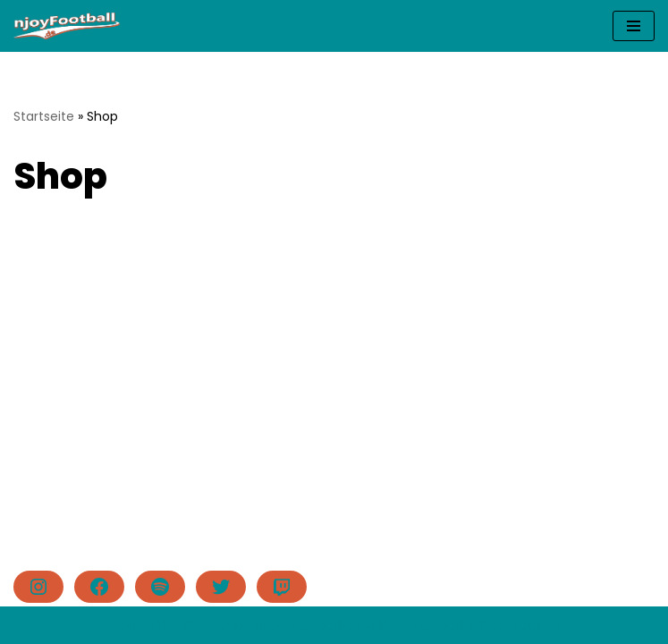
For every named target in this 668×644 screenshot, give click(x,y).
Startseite (44, 116)
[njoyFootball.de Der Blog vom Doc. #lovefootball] (67, 26)
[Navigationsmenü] (634, 26)
